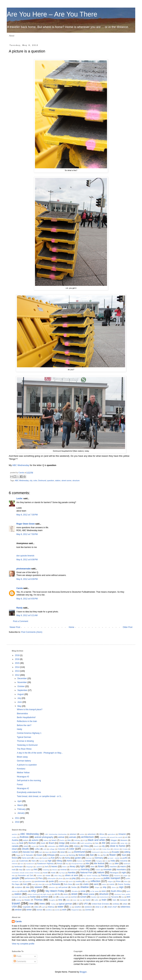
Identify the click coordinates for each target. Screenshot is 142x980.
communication (87, 849)
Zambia (88, 910)
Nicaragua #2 (23, 788)
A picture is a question (27, 765)
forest (14, 858)
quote (51, 881)
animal (61, 837)
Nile (13, 876)
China (86, 846)
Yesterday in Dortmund (27, 745)
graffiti (125, 858)
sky (34, 891)
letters (64, 867)
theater (27, 900)
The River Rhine (24, 749)
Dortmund (42, 480)
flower (113, 855)
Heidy (20, 729)
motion (98, 870)
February (22, 809)
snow (83, 891)
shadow (85, 887)
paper (126, 876)
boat (21, 843)
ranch (71, 881)
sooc (104, 891)
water (60, 907)
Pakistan (105, 875)
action (82, 834)
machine (113, 867)
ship (104, 887)
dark (41, 852)
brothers (73, 843)
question (51, 480)
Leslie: (20, 499)
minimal (63, 870)
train (104, 900)
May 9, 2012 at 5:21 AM (27, 615)
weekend (88, 907)
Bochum (32, 843)
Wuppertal (75, 910)
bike (69, 840)
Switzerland (104, 897)
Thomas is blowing (25, 741)
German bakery (24, 761)
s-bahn (86, 884)
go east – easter (114, 858)
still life (57, 894)
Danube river (28, 852)
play (74, 878)
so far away (94, 891)
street (74, 894)
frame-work (26, 858)
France (37, 858)
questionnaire (40, 881)
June (20, 702)
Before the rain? (24, 725)
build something (86, 843)
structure (76, 480)
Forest (20, 785)
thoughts (52, 900)
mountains (121, 870)
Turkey (53, 904)
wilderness (125, 907)
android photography (44, 837)
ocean (48, 875)
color (35, 480)
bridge (62, 843)
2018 (18, 655)
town (75, 900)
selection (52, 887)
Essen (39, 855)
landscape (19, 867)
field (92, 855)
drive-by (106, 852)
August (21, 694)
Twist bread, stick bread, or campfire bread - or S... (40, 796)
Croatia (125, 849)
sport (128, 891)
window (18, 910)
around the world (116, 837)
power (91, 878)
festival (82, 855)
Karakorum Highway (45, 863)
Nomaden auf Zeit (25, 875)
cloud (14, 849)
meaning (46, 870)
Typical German (24, 737)
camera (114, 843)
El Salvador (28, 855)
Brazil (51, 843)
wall (43, 907)
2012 (18, 675)
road (33, 884)
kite (87, 863)
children (77, 846)
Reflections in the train (27, 721)
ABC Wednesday (21, 465)
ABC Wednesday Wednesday (56, 834)
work (64, 910)
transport (124, 900)
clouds (25, 849)
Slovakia (75, 891)
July (20, 698)
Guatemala (23, 861)
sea (28, 887)
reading (79, 881)
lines (93, 867)
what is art (100, 907)
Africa (102, 834)
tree (32, 904)
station (58, 480)
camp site (124, 843)
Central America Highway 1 (29, 733)
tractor (88, 900)
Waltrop (51, 907)
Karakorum (30, 864)
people (15, 878)
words (57, 910)
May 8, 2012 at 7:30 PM (27, 515)
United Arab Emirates (100, 904)
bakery (46, 840)
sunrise (74, 897)
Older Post (128, 627)
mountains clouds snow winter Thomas (26, 873)
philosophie (52, 878)
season (38, 887)
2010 (18, 822)
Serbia (74, 887)
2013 (18, 671)
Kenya (60, 863)
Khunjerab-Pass (77, 864)
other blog (58, 876)
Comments (20, 961)
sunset (83, 897)
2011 (18, 818)
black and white (96, 840)
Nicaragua (114, 873)
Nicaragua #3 (23, 777)
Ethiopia (51, 855)
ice (106, 861)
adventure (92, 834)
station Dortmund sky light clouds (39, 894)
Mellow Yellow (23, 773)
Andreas (24, 837)
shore (114, 887)
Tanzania (115, 897)
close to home (117, 846)
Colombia (62, 849)
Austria (15, 840)
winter (29, 910)
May (20, 706)
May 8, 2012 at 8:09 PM (27, 579)
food (124, 855)
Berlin (62, 840)
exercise (63, 855)
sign (121, 887)
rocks (47, 884)
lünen (101, 866)
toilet (68, 900)
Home (72, 627)
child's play (64, 846)
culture (15, 852)
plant (67, 878)
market (28, 870)
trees (42, 904)
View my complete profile (23, 944)
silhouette (24, 891)
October (21, 686)
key (67, 864)
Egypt (18, 855)
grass (14, 861)
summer (44, 897)
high (50, 861)
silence (14, 891)
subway (24, 897)
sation (104, 884)
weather (78, 907)
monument (74, 870)
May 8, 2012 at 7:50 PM (27, 534)
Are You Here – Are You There (52, 14)
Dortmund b (96, 852)
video (36, 907)
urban (125, 904)
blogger (114, 840)
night (124, 873)
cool (97, 849)
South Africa (116, 891)
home (69, 861)
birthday (77, 840)
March (21, 805)
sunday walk (63, 897)
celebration (52, 846)
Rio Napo (16, 884)
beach (54, 840)
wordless (49, 910)
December (22, 678)
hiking (59, 861)
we (70, 907)
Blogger (83, 972)
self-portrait (63, 887)
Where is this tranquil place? (30, 709)
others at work (72, 875)
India (113, 861)
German (89, 858)
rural (77, 884)
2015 (18, 663)
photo (61, 878)
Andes (14, 837)
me (35, 869)
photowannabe (24, 569)
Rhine (118, 881)
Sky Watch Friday (55, 891)
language (29, 867)
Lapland (39, 867)
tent (128, 897)
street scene (67, 480)
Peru (40, 878)
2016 (18, 659)
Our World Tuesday (91, 876)
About (12, 36)
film (99, 855)
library (73, 867)
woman (39, 910)
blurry (14, 843)
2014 (18, 667)
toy (81, 900)
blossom (124, 840)
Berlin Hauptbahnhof (26, 717)
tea (123, 897)
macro (123, 867)
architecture (87, 837)
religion (110, 881)
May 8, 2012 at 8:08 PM (27, 560)
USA (14, 907)
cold (45, 849)
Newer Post (15, 627)
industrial (124, 861)
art (126, 837)
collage (52, 849)
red (86, 881)
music (53, 873)
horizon (80, 861)
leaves (54, 867)
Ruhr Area (68, 884)
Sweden (94, 897)
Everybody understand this (29, 792)
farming (72, 855)
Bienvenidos (22, 714)
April (20, 801)
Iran (22, 864)
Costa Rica (106, 849)
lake (117, 863)
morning (85, 869)
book (43, 843)
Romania (56, 884)
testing (19, 900)
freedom (45, 858)
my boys (62, 873)
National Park (86, 873)
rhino (126, 881)
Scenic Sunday (124, 884)
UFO (86, 904)
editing (127, 852)
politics (83, 878)
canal (26, 846)
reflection (96, 881)
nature (101, 872)
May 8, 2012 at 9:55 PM (27, 599)
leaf (46, 867)
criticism (116, 849)
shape (97, 887)
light (82, 866)
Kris (110, 864)
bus (97, 843)
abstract (73, 834)
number (39, 876)
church (96, 846)
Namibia (72, 873)
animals (73, 837)
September (23, 690)
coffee (37, 849)
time (60, 900)
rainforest (62, 881)
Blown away (22, 757)
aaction (14, 834)
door (70, 852)
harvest (42, 861)
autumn (35, 840)
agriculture (111, 834)
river (25, 884)
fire (105, 855)
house (88, 861)
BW (104, 843)
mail (14, 870)
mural (45, 873)
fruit (53, 858)
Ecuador (116, 852)
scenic (112, 884)
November (22, 682)
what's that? (112, 907)
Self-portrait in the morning (29, 780)
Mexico (55, 870)
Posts (17, 956)
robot (40, 884)
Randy (20, 608)
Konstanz (21, 769)
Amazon (122, 834)
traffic (96, 900)
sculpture (19, 887)
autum (26, 840)
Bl (84, 840)
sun (54, 897)
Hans (34, 861)
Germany (99, 858)
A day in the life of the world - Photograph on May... (40, 753)
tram (114, 900)
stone (66, 894)
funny (68, 858)
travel (16, 903)
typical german (66, 904)
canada (15, 846)
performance (30, 878)
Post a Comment (21, 621)
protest (98, 878)
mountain (107, 870)
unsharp (116, 904)
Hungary (99, 861)
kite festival (99, 863)
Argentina (103, 837)
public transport (112, 878)
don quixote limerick (25, 556)
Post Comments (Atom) (32, 632)
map (20, 870)
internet (15, 864)
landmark (127, 864)
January (21, 813)
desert (54, 852)
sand (96, 884)
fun (60, 858)
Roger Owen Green (26, 524)
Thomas (38, 900)
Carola (22, 473)
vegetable (27, 907)
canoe (33, 846)
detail (63, 852)
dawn (47, 852)
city (31, 480)
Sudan (33, 897)
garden (78, 858)
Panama (117, 876)
